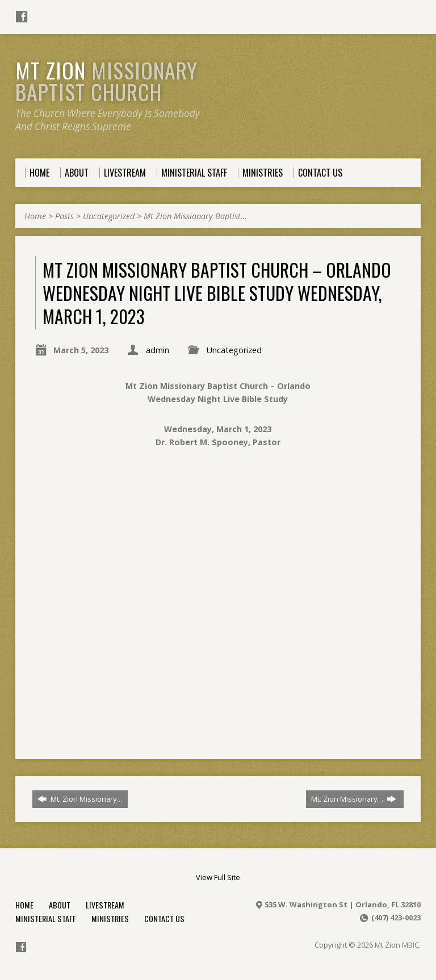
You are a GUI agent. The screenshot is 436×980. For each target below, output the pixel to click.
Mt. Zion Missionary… (80, 799)
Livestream (105, 905)
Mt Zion (106, 81)
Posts (64, 216)
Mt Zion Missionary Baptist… (195, 216)
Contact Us (164, 918)
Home (35, 216)
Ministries (110, 918)
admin (158, 350)
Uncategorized (109, 216)
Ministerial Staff (46, 918)
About (60, 905)
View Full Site (218, 877)
